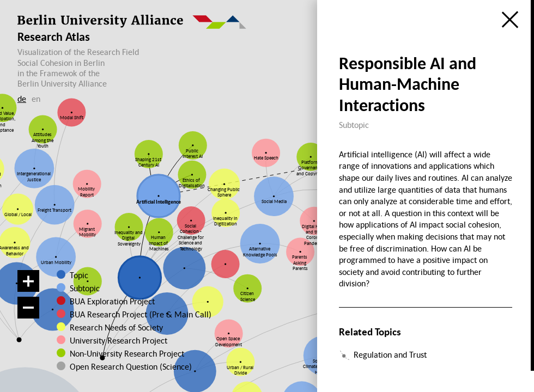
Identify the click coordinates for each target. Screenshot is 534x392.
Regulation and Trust (390, 354)
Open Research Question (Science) (120, 366)
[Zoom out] (28, 308)
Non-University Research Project (120, 353)
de (22, 99)
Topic (79, 275)
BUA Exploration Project (112, 301)
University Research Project (116, 340)
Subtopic (85, 288)
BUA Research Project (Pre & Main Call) (141, 314)
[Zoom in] (28, 281)
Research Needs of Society (116, 327)
